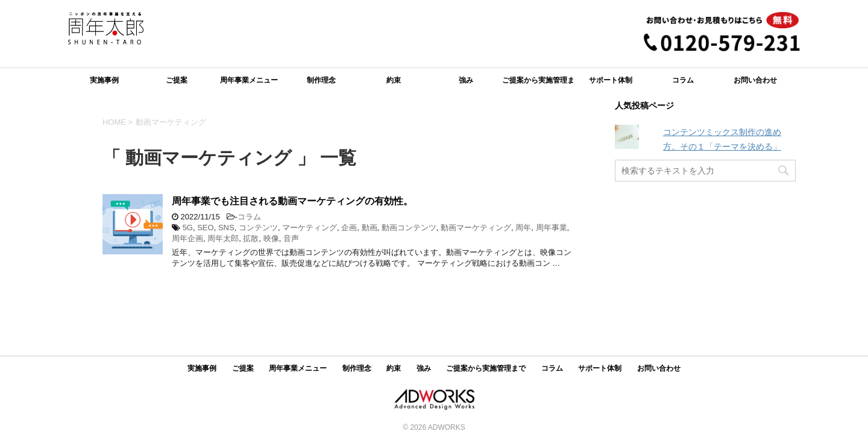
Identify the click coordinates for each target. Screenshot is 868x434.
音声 (291, 238)
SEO (205, 228)
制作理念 (321, 80)
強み (466, 80)
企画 (349, 228)
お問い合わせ (755, 80)
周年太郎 (223, 238)
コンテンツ (258, 228)
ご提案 (177, 80)
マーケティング (310, 228)
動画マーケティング (476, 228)
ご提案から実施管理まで (538, 84)
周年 (523, 228)
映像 (271, 238)
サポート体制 (611, 80)
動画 (370, 228)
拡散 (251, 238)
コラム (683, 80)
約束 (394, 80)
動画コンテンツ (409, 228)
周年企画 (187, 238)
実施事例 (104, 80)
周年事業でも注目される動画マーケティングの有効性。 (292, 201)
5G (188, 228)
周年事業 (552, 228)
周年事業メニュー (249, 80)
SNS (226, 228)
